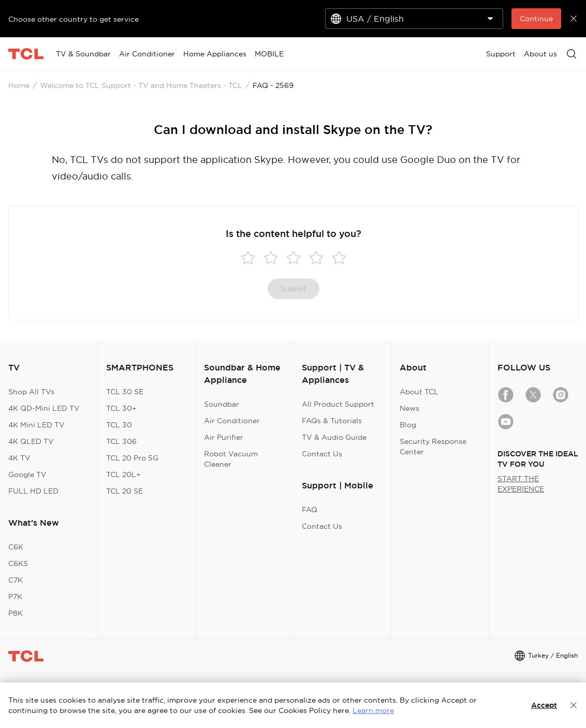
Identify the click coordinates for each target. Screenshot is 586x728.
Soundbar (222, 404)
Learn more (373, 710)
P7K (15, 597)
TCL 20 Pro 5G (132, 458)
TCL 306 (121, 441)
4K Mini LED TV (36, 425)
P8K (16, 613)
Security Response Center (433, 447)
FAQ (310, 510)
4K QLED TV (31, 441)
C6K (16, 547)
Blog (408, 425)
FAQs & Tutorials (332, 421)
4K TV (19, 458)
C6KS (18, 563)
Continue (536, 19)
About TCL (419, 392)
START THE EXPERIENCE (521, 484)
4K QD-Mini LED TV (44, 408)
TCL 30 (119, 425)
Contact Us (322, 454)
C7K (16, 580)
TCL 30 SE (125, 392)
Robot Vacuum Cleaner (231, 459)
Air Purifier (224, 437)
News (409, 408)
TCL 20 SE (124, 491)
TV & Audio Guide (334, 437)
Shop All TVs (31, 392)
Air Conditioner (232, 421)
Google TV (27, 474)
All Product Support (338, 404)
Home (19, 85)
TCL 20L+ (123, 474)
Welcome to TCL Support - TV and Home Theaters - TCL (141, 85)
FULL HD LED (33, 491)
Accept (544, 705)
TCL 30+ (121, 408)
